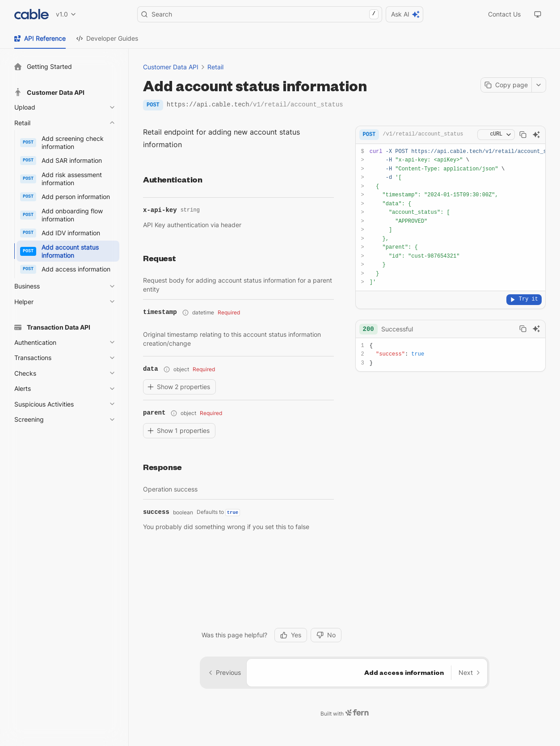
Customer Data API (171, 67)
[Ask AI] (536, 135)
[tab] (40, 38)
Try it (524, 299)
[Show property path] (185, 313)
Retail (215, 67)
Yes (291, 621)
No (326, 621)
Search (260, 14)
